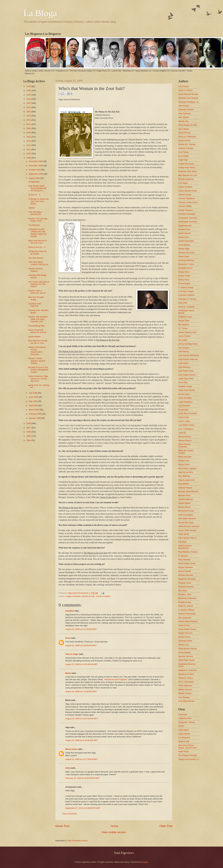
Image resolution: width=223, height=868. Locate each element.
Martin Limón (184, 464)
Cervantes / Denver (187, 722)
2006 (29, 432)
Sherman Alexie (185, 641)
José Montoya (184, 367)
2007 (29, 428)
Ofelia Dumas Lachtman (189, 526)
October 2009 (35, 170)
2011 (29, 149)
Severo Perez (184, 637)
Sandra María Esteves (188, 621)
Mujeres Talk (184, 741)
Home (114, 826)
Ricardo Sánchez (186, 575)
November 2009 (36, 166)
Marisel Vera (184, 461)
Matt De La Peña (186, 472)
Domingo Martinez (186, 260)
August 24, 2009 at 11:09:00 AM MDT (82, 740)
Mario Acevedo (185, 457)
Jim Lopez (183, 340)
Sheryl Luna (184, 645)
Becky (68, 673)
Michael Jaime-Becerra (188, 492)
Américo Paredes (186, 148)
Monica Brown (185, 507)
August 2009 (34, 178)
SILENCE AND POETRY (35, 305)
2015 (29, 133)
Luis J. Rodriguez (186, 429)
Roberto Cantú (185, 583)
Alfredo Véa (183, 121)
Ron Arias (183, 591)
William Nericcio (185, 690)
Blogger (145, 862)
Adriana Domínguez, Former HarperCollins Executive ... (37, 351)
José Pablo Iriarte (186, 371)
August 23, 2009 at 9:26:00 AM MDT (81, 645)
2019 (29, 116)
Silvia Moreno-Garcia (187, 648)
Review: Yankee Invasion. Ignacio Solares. (37, 361)
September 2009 (36, 174)
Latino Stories (184, 734)
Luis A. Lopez (184, 421)
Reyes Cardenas (186, 567)
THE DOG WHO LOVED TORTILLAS (38, 263)
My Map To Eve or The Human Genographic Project (38, 370)
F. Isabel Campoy (186, 287)
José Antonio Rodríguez (189, 355)
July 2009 (33, 393)
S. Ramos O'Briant (186, 610)
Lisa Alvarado (184, 406)
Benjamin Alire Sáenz (188, 171)
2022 (29, 103)
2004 (29, 440)
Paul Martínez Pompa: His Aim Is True (38, 342)
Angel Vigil (183, 160)
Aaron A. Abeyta (185, 90)
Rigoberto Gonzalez (187, 579)
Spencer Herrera (186, 656)
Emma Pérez (184, 272)
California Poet (185, 718)
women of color (88, 596)
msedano (70, 611)
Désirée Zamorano (186, 253)
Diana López (184, 256)
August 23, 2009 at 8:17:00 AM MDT (81, 629)
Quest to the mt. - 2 (37, 247)
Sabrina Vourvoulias (187, 614)
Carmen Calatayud (186, 198)
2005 (29, 436)
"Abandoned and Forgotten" (115, 679)
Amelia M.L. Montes (187, 144)
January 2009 (35, 418)
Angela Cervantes (186, 164)
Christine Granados (187, 214)
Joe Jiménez (184, 348)
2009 (29, 158)
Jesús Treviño (184, 336)
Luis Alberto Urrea (186, 425)
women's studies (103, 596)
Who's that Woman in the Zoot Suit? (38, 242)
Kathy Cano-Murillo (187, 390)
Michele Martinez (186, 499)
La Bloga (40, 13)
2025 (29, 90)
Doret (68, 638)
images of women (73, 596)
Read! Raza (184, 752)
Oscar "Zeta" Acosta (187, 530)
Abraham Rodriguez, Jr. (189, 102)
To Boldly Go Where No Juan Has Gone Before (39, 201)
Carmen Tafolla (185, 206)
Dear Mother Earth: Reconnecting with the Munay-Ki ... (37, 188)
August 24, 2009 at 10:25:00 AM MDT (82, 719)
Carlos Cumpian (185, 187)
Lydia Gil (182, 433)
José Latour (183, 363)
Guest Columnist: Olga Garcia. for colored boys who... (38, 379)
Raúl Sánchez (184, 560)
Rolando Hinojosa (186, 587)
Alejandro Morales (186, 109)
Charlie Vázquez (185, 210)
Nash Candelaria (186, 515)
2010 (29, 154)
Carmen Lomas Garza (188, 202)
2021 (29, 107)
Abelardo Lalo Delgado (188, 98)
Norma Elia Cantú (186, 523)
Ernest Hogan (184, 283)
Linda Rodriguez (185, 402)
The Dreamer (34, 225)
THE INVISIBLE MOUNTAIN (35, 213)
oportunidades (34, 337)
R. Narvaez (183, 556)
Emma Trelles (184, 276)
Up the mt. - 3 (34, 195)
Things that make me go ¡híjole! (37, 252)
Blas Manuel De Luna (188, 175)
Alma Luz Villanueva (187, 137)
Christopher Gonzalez (188, 222)
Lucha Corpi (184, 417)
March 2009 (34, 410)
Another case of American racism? (37, 292)
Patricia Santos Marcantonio (185, 547)
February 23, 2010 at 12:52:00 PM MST (82, 778)
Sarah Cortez (184, 625)
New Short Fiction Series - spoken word (188, 746)
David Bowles (184, 245)
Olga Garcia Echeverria (78, 593)
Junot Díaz (183, 382)
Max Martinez (184, 476)
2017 (29, 124)
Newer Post (62, 826)
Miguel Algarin (184, 503)
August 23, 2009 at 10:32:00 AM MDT (82, 664)
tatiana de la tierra (186, 674)
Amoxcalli (183, 714)
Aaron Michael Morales (188, 94)
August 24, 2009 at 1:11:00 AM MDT (81, 691)
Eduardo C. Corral (186, 264)
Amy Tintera (184, 152)
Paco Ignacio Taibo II (187, 538)
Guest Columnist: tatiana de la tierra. (38, 331)
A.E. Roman (184, 86)
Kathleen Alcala (185, 386)
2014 (29, 137)
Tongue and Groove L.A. (189, 759)
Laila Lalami (184, 730)
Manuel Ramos (185, 440)
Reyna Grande (185, 571)
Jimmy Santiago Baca (188, 344)
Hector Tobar (184, 321)
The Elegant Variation (188, 755)
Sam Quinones (185, 618)
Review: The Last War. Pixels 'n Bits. (38, 220)
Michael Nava (184, 495)
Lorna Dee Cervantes (188, 413)
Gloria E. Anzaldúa (186, 307)
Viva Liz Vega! (72, 654)
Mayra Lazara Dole (187, 480)
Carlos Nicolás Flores (188, 191)
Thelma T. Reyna (186, 678)
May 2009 (33, 401)
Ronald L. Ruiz (185, 594)
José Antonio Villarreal (188, 359)
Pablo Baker (184, 534)
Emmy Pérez (184, 280)
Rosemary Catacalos (187, 598)
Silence (31, 208)
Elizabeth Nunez (185, 268)
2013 (29, 141)
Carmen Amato (185, 195)
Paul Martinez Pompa (188, 552)
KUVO (181, 726)
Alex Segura (184, 117)
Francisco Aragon (186, 291)
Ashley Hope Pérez (187, 168)
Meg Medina (184, 484)
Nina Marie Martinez (187, 519)
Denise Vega (184, 249)
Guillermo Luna (185, 317)
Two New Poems (36, 258)
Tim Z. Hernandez (186, 682)
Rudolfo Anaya (185, 602)
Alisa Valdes (184, 129)
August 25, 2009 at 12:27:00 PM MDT (82, 759)
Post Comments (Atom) (77, 841)
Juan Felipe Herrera (187, 375)
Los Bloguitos (184, 738)
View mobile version (114, 832)
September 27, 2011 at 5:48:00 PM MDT (83, 808)
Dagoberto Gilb (185, 226)
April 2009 (33, 406)
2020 (29, 112)
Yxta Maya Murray (186, 701)
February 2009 (35, 414)
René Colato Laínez (187, 563)
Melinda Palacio (185, 488)
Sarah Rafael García (187, 629)
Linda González (185, 398)
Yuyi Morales (184, 697)
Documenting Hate (36, 326)
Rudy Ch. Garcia (186, 606)
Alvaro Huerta (184, 140)
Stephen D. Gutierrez (188, 670)
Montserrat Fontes (186, 511)
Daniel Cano (184, 237)
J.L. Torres (183, 328)
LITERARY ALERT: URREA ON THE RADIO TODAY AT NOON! (37, 233)
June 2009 (34, 397)
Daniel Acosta (184, 229)
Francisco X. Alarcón (187, 299)
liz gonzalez (183, 410)
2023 (29, 99)
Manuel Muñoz (185, 437)
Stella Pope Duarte (187, 660)
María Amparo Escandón (184, 445)
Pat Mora (182, 542)
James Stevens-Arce (187, 332)
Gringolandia (34, 182)
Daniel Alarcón (185, 233)
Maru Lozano (71, 749)
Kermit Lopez (184, 394)
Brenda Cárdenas (186, 179)
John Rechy (184, 352)
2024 (29, 95)
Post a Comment (70, 814)
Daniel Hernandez (186, 241)
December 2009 (36, 161)
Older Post (166, 826)
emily (68, 768)
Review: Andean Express (35, 270)
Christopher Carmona (188, 218)
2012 (29, 145)
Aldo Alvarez (184, 106)
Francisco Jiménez (186, 295)
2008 (29, 423)
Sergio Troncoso (185, 633)
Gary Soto (183, 303)
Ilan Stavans (184, 325)
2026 (29, 86)
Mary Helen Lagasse (187, 468)
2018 (29, 120)
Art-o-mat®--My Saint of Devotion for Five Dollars (39, 284)
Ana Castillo (184, 156)
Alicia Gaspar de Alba (188, 125)
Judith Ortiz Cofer (186, 379)
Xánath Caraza (185, 693)
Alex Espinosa (185, 113)
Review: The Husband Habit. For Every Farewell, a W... (38, 319)
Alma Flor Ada (184, 133)
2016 (29, 128)
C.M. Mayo (183, 183)
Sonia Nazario (184, 652)
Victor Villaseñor (185, 686)
